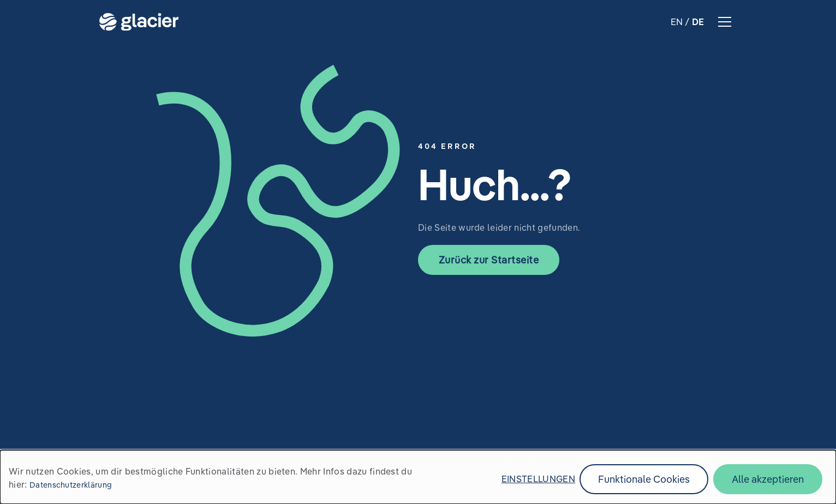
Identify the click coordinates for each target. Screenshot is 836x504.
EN (677, 22)
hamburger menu (725, 22)
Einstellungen (538, 479)
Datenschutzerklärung (71, 485)
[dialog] (418, 477)
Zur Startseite (139, 22)
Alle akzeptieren (768, 479)
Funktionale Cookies (644, 479)
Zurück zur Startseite (489, 260)
